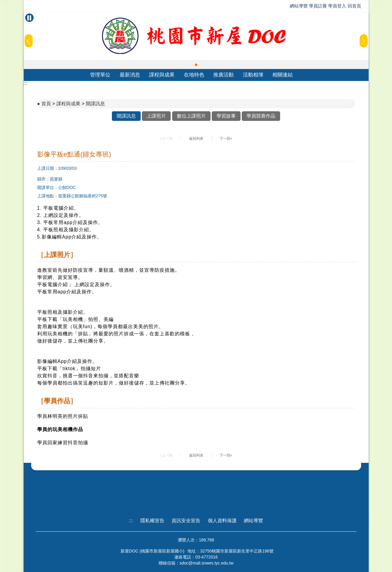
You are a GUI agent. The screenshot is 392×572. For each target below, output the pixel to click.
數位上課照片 (191, 116)
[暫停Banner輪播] (29, 18)
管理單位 (100, 75)
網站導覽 (299, 6)
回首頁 (354, 6)
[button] (196, 65)
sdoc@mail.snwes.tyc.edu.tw (207, 563)
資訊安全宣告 (186, 521)
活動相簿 (253, 75)
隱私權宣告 (152, 521)
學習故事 (226, 116)
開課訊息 (95, 104)
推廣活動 (223, 75)
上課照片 (156, 116)
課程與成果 (162, 75)
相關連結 (283, 75)
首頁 (46, 104)
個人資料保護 (222, 521)
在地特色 (194, 75)
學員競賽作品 (261, 116)
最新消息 (130, 75)
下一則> (226, 139)
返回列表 (196, 139)
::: (26, 83)
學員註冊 (318, 6)
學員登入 (337, 6)
